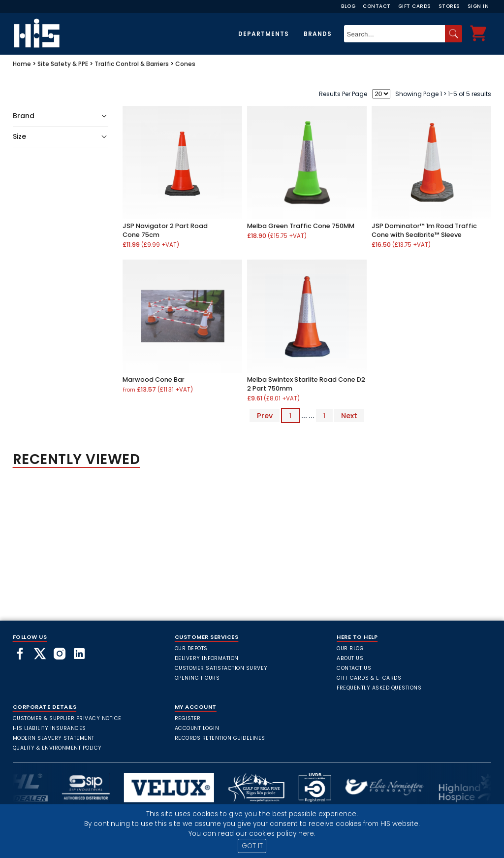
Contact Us (354, 668)
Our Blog (350, 648)
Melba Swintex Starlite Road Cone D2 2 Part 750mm (306, 384)
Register (188, 718)
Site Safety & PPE (63, 64)
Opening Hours (197, 678)
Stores (449, 6)
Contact (377, 6)
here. (307, 834)
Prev (265, 416)
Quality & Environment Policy (57, 748)
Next (349, 416)
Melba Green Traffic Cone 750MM (301, 226)
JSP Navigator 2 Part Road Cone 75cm (165, 230)
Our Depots (191, 648)
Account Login (197, 728)
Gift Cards (415, 6)
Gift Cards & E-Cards (369, 678)
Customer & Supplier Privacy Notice (67, 718)
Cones (185, 64)
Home (22, 64)
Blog (348, 6)
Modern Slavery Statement (54, 738)
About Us (350, 658)
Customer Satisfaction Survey (221, 668)
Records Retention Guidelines (220, 738)
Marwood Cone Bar (154, 379)
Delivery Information (207, 658)
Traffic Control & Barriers (132, 64)
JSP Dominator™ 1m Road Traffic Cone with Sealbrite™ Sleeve (424, 230)
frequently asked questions (379, 688)
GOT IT (252, 846)
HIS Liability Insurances (49, 728)
